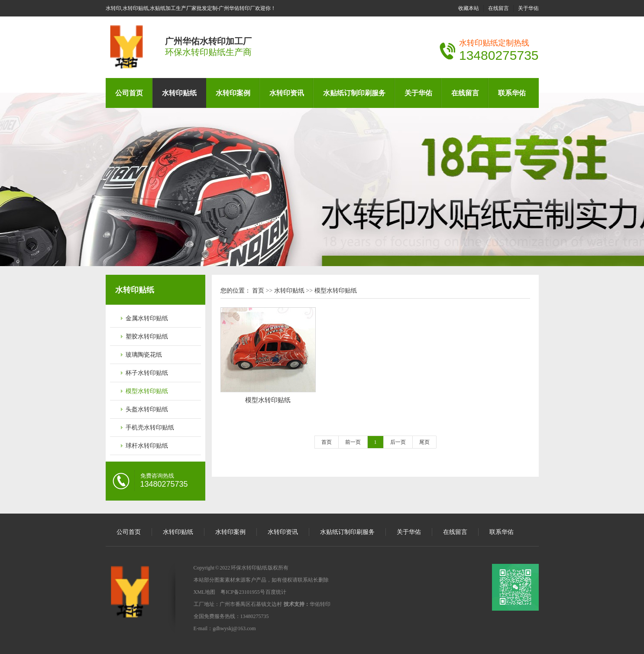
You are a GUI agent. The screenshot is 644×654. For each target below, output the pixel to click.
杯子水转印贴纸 (147, 373)
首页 (258, 291)
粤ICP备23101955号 (243, 592)
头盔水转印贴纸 (147, 409)
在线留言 (498, 8)
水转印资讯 (287, 93)
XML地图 (205, 592)
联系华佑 (512, 93)
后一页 (398, 442)
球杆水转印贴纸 (147, 446)
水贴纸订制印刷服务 (354, 93)
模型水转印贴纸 (147, 391)
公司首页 (129, 93)
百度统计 (276, 592)
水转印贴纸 (179, 93)
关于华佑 (528, 8)
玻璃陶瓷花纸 (144, 355)
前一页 (353, 442)
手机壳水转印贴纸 (150, 428)
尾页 (424, 442)
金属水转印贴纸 (147, 318)
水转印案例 (233, 93)
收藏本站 (469, 8)
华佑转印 (320, 604)
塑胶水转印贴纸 (147, 337)
